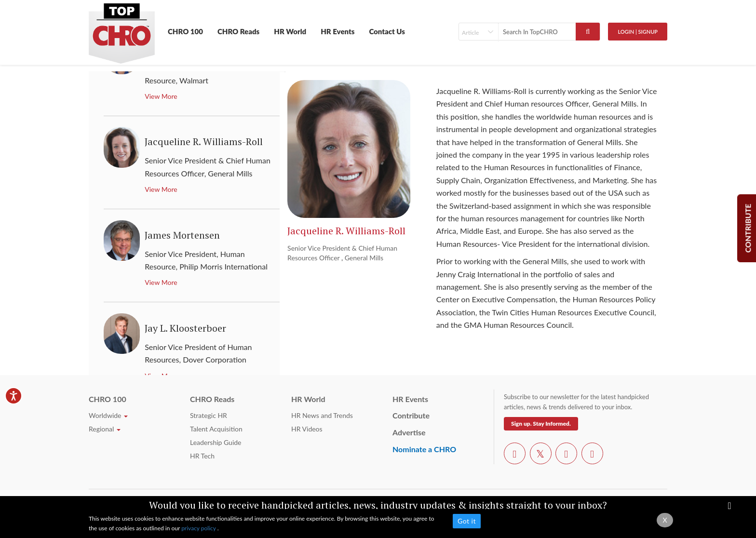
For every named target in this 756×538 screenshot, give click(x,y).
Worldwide (108, 415)
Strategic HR (209, 415)
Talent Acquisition (216, 429)
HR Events (337, 31)
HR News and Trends (322, 415)
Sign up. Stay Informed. (541, 424)
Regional (105, 429)
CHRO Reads (238, 31)
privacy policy (199, 528)
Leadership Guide (216, 442)
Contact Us (387, 31)
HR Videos (307, 429)
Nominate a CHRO (424, 449)
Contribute (411, 415)
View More (161, 96)
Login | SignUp (638, 32)
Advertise (409, 432)
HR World (290, 31)
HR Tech (202, 456)
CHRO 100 (185, 31)
